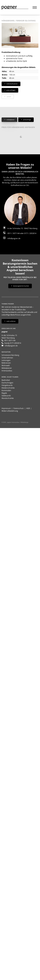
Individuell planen (12, 84)
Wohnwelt (6, 365)
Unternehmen (7, 358)
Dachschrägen (7, 383)
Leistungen (6, 360)
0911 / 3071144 (13, 233)
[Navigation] (35, 7)
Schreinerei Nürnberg (10, 355)
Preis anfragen (11, 90)
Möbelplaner (10, 120)
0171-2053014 (15, 343)
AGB (28, 408)
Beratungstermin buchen (21, 286)
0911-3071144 (10, 340)
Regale (4, 393)
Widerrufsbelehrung (10, 411)
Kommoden (6, 390)
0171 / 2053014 (30, 233)
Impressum (6, 408)
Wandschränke (8, 398)
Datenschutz (19, 408)
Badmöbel (6, 380)
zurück (9, 97)
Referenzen (6, 363)
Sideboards (6, 396)
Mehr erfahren (11, 321)
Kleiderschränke (8, 388)
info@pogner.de (14, 238)
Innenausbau (7, 371)
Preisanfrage (27, 120)
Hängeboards (7, 385)
